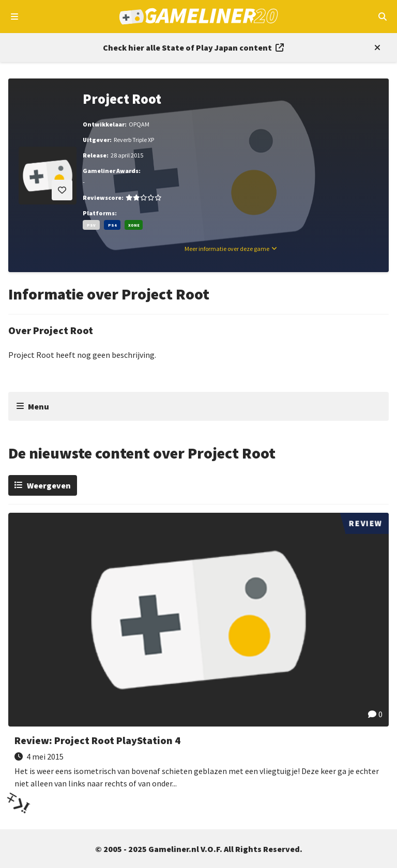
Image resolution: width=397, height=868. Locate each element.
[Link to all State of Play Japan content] (193, 48)
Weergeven (49, 485)
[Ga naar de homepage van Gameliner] (199, 17)
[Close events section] (375, 48)
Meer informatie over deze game (227, 249)
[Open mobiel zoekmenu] (382, 17)
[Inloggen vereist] (62, 190)
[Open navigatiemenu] (15, 17)
